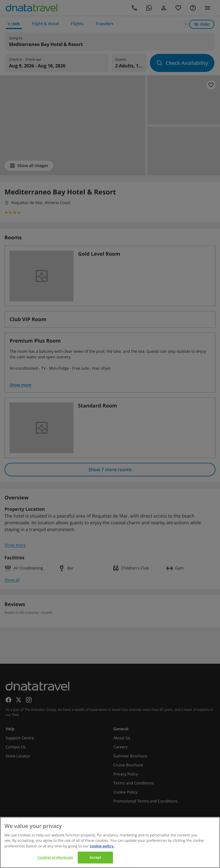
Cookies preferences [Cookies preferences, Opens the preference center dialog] (55, 857)
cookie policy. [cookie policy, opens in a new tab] (102, 846)
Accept (95, 857)
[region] (110, 842)
